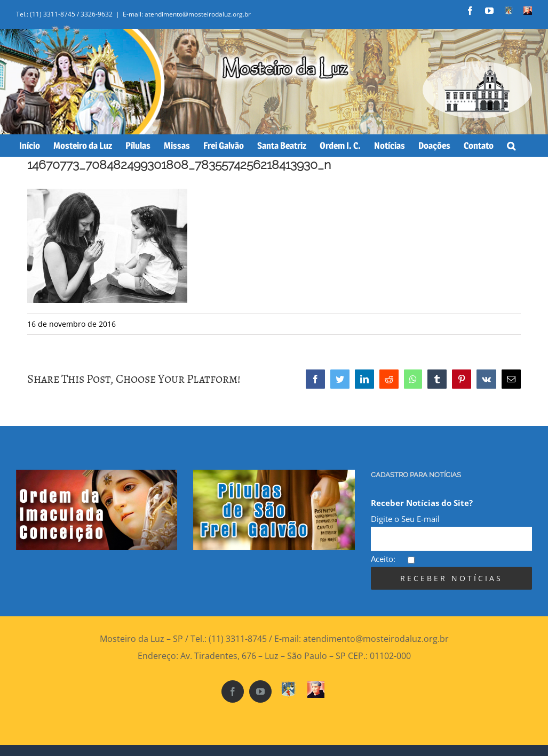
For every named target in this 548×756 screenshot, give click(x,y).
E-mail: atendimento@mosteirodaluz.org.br (187, 14)
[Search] (511, 146)
